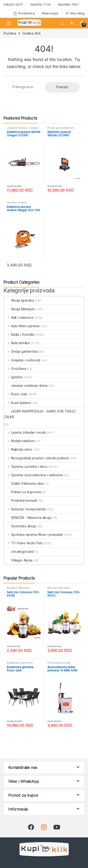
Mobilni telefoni (19, 441)
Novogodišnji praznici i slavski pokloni (36, 458)
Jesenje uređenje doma (26, 386)
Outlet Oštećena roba (24, 483)
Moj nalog (75, 13)
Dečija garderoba (21, 351)
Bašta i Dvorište (19, 334)
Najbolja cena (18, 449)
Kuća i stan (16, 394)
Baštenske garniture (20, 663)
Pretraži (62, 87)
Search (62, 23)
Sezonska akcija (20, 526)
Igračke (13, 377)
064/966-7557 (68, 4)
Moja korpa (50, 13)
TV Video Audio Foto (23, 543)
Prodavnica (24, 13)
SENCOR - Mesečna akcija (28, 518)
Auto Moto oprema (22, 326)
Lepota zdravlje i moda (25, 432)
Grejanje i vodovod (22, 360)
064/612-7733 (40, 4)
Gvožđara (15, 369)
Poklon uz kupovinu (23, 492)
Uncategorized (19, 551)
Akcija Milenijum (19, 309)
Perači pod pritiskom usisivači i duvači (61, 129)
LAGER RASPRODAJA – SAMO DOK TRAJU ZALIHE (40, 414)
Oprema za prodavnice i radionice (33, 475)
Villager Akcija (18, 560)
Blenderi (12, 588)
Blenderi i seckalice (19, 589)
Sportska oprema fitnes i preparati (33, 535)
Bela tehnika (17, 343)
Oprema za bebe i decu (26, 466)
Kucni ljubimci (18, 403)
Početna (10, 33)
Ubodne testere (17, 202)
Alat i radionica (19, 317)
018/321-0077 (13, 4)
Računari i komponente (25, 509)
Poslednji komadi (20, 500)
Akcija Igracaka (19, 300)
